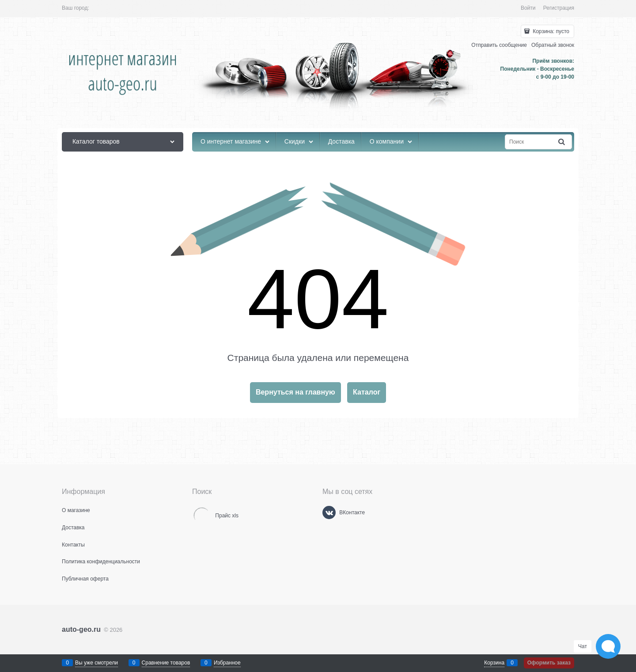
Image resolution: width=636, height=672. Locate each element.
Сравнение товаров (166, 663)
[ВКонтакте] (329, 513)
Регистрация (559, 8)
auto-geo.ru (81, 629)
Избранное (227, 663)
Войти (528, 8)
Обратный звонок (553, 45)
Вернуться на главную (295, 392)
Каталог (367, 392)
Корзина (494, 663)
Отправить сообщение (499, 45)
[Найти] (562, 142)
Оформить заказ (549, 663)
